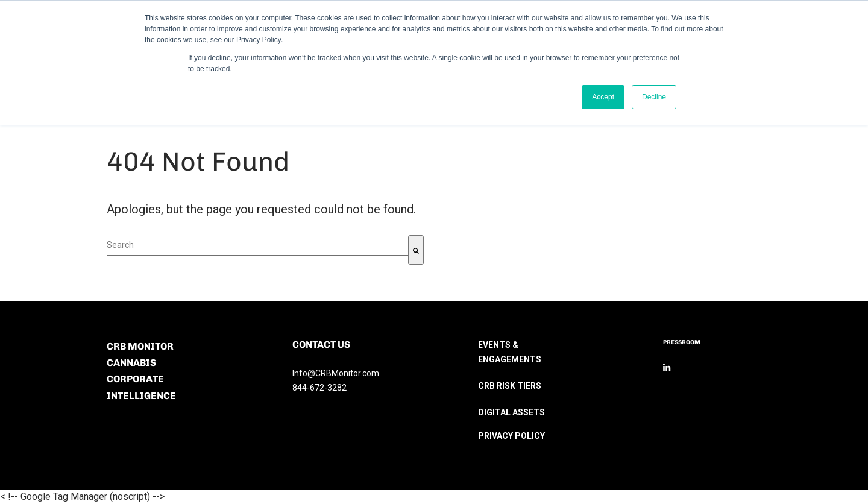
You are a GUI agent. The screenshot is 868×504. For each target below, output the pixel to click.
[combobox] (257, 245)
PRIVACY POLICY (511, 436)
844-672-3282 (319, 388)
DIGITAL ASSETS (511, 412)
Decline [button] (654, 97)
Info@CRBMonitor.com (336, 373)
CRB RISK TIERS (510, 386)
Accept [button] (603, 97)
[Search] (416, 250)
